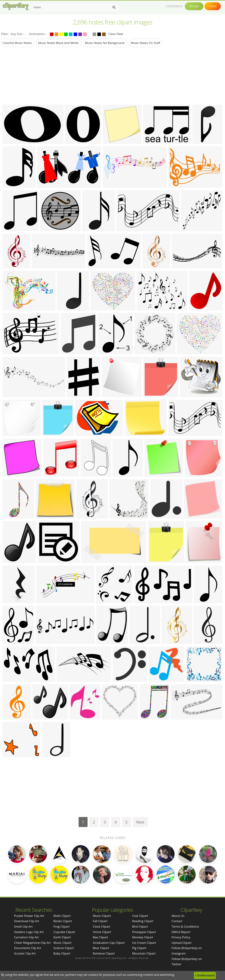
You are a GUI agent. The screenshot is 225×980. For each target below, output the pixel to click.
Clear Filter (116, 34)
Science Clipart (64, 948)
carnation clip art (26, 937)
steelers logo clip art (29, 932)
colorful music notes (18, 43)
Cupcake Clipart (64, 932)
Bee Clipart (100, 937)
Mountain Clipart (144, 953)
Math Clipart (62, 916)
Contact (177, 921)
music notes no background (105, 43)
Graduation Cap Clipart (109, 943)
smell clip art (23, 926)
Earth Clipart (62, 937)
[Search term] (75, 7)
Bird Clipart (140, 926)
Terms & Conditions (185, 926)
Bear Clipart (101, 948)
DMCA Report (181, 932)
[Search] (114, 7)
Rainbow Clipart (104, 953)
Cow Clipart (140, 916)
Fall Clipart (100, 921)
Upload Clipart (182, 943)
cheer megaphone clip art (32, 943)
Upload (194, 6)
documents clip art (28, 948)
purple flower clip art (29, 916)
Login (213, 6)
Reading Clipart (143, 921)
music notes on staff (145, 43)
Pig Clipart (139, 948)
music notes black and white (59, 43)
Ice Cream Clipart (144, 943)
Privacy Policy (181, 937)
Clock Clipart (102, 926)
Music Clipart (62, 943)
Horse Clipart (102, 932)
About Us (178, 916)
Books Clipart (63, 921)
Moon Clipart (102, 916)
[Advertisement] (112, 76)
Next (140, 822)
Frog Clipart (62, 926)
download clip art (27, 921)
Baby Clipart (62, 953)
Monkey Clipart (143, 937)
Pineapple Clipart (144, 932)
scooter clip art (25, 953)
